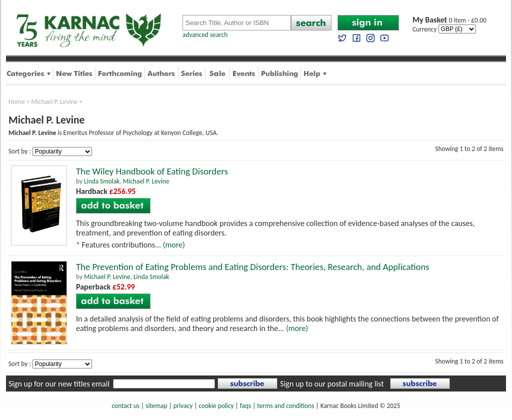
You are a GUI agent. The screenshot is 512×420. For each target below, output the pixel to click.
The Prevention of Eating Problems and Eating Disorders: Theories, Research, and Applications (253, 267)
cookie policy (216, 406)
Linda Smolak (102, 181)
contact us (126, 406)
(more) (174, 245)
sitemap (156, 406)
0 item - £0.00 (449, 20)
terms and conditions (285, 406)
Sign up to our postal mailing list (332, 384)
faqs (245, 406)
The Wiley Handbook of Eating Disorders (152, 171)
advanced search (205, 35)
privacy (183, 406)
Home (17, 102)
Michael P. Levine (54, 102)
